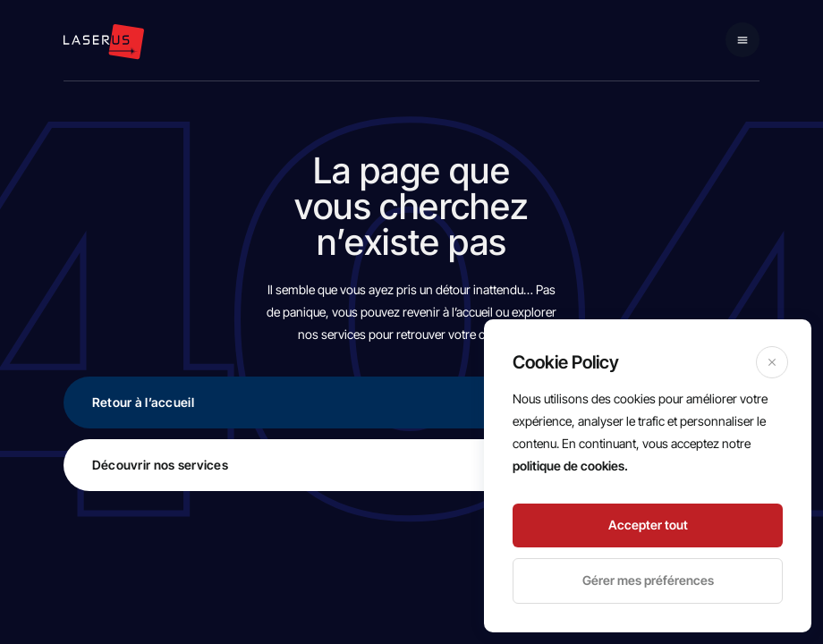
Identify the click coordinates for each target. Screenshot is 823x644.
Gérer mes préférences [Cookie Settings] (648, 580)
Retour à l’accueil (415, 402)
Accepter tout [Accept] (648, 525)
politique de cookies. (570, 466)
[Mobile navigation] (742, 40)
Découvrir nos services (415, 465)
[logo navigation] (104, 42)
